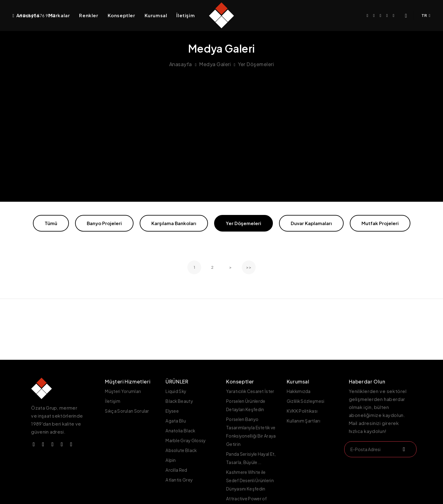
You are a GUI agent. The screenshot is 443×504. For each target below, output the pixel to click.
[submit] (403, 449)
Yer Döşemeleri (256, 64)
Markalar (59, 15)
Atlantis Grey (179, 477)
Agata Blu (176, 420)
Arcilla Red (176, 467)
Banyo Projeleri (104, 223)
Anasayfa (28, 15)
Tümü (51, 223)
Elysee (172, 410)
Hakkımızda (299, 391)
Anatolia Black (181, 429)
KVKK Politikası (303, 410)
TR (426, 15)
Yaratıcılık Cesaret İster (250, 391)
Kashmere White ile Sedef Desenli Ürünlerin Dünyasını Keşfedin (250, 477)
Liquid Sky (176, 391)
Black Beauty (180, 401)
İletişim (186, 15)
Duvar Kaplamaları (311, 223)
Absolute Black (181, 448)
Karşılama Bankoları (174, 223)
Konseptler (122, 15)
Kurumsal (156, 15)
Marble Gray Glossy (186, 439)
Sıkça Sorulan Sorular (127, 410)
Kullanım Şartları (303, 420)
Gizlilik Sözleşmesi (306, 401)
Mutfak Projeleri (380, 223)
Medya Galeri (215, 64)
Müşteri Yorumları (123, 391)
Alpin (171, 458)
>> (249, 267)
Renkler (89, 15)
